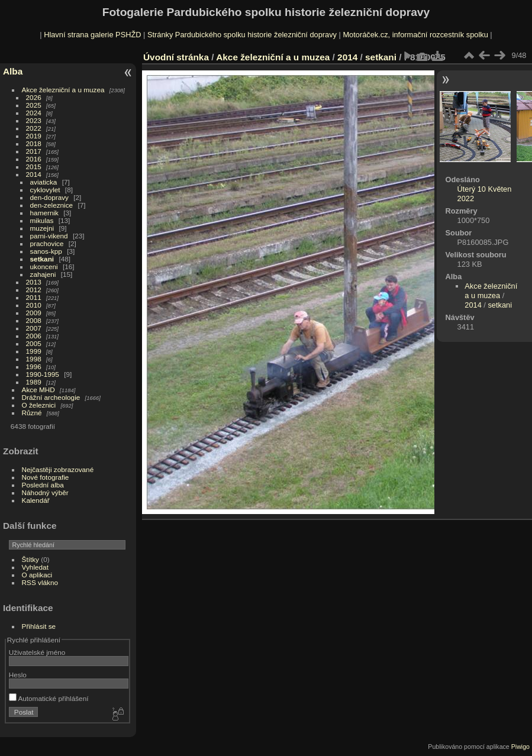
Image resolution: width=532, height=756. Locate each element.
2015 (34, 167)
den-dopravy (49, 197)
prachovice (47, 243)
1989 (34, 382)
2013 (34, 282)
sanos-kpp (46, 251)
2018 (34, 143)
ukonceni (44, 266)
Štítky (30, 559)
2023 (34, 120)
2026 (34, 97)
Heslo (18, 675)
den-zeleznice (52, 205)
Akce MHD (38, 390)
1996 (34, 366)
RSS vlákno (40, 582)
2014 (34, 174)
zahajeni (43, 274)
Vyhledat (35, 567)
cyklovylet (45, 190)
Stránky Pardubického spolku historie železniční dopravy (242, 35)
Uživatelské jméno (37, 652)
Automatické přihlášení (49, 698)
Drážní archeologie (51, 397)
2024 (34, 113)
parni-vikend (49, 236)
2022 (34, 128)
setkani (42, 259)
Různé (32, 413)
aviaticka (44, 182)
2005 (34, 343)
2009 (34, 313)
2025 (34, 105)
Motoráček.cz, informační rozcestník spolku (415, 35)
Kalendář (36, 500)
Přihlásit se (39, 626)
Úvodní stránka (176, 57)
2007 (34, 328)
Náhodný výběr (45, 492)
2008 (34, 320)
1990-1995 (43, 374)
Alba (13, 71)
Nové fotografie (46, 477)
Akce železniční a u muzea (63, 90)
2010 (34, 305)
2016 (34, 159)
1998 (34, 359)
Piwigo (520, 747)
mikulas (42, 220)
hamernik (44, 213)
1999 (34, 351)
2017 (34, 151)
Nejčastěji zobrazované (58, 469)
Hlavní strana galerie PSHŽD (92, 35)
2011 (34, 297)
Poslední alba (43, 485)
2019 (34, 136)
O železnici (39, 405)
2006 (34, 336)
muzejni (42, 228)
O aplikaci (37, 575)
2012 (34, 290)
